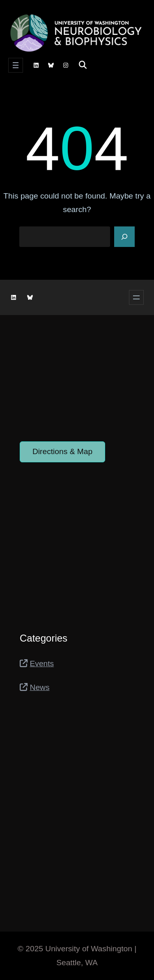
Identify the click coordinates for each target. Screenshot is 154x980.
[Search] (124, 237)
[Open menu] (16, 65)
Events (42, 664)
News (40, 687)
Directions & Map (62, 451)
